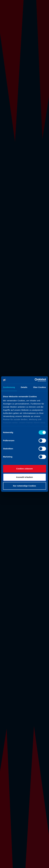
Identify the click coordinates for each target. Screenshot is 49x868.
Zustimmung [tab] (9, 387)
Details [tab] (24, 387)
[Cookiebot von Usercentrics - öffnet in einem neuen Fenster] (35, 380)
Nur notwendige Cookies (25, 486)
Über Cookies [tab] (40, 387)
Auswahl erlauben (24, 477)
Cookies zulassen (25, 469)
